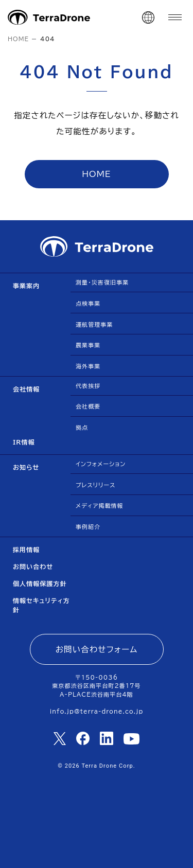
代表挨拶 (88, 386)
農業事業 (88, 345)
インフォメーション (101, 464)
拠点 (82, 427)
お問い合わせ (33, 566)
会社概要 (88, 406)
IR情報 (24, 442)
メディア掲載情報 (100, 506)
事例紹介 (88, 527)
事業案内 (26, 286)
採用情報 (26, 550)
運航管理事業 (94, 324)
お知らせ (26, 467)
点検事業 (88, 303)
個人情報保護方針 (40, 583)
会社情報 (26, 389)
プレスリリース (96, 485)
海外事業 (88, 366)
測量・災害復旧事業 (102, 282)
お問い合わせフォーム (97, 649)
